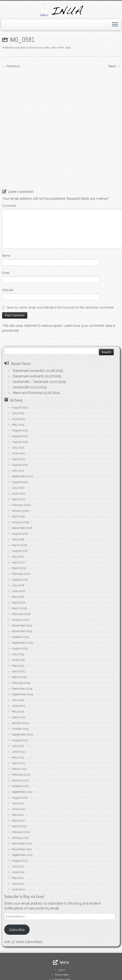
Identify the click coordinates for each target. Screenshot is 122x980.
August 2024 (20, 401)
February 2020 (21, 475)
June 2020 (19, 464)
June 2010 (19, 860)
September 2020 (23, 447)
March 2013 (19, 739)
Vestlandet (21, 358)
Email (6, 243)
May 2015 (18, 636)
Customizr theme (91, 975)
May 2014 (18, 682)
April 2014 (18, 688)
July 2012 (18, 774)
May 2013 (18, 728)
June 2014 (18, 676)
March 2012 (19, 797)
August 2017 (20, 521)
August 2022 (20, 412)
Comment (10, 176)
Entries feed (62, 945)
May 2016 (18, 567)
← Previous (11, 66)
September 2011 (22, 825)
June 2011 (18, 843)
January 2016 (21, 590)
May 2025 (18, 395)
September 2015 (22, 613)
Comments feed (62, 950)
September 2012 (22, 762)
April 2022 (18, 430)
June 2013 (18, 722)
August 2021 (20, 435)
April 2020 (19, 470)
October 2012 (20, 757)
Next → (114, 66)
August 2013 (20, 711)
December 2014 (22, 659)
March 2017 (19, 539)
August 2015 (20, 619)
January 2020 (21, 481)
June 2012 (18, 780)
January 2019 (20, 493)
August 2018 (20, 504)
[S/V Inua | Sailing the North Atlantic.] (61, 9)
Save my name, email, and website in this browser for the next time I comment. (60, 278)
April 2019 (18, 487)
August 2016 (20, 550)
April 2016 (19, 573)
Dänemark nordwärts (29, 341)
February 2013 (21, 745)
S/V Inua (35, 975)
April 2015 (18, 642)
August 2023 (20, 407)
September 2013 (22, 705)
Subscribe (17, 900)
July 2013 (18, 716)
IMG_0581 (64, 48)
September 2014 (22, 665)
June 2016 (19, 562)
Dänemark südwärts (28, 347)
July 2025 (18, 384)
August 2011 (20, 831)
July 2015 (18, 625)
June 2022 (18, 424)
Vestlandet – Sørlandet (30, 352)
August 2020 (20, 452)
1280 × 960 (49, 48)
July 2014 (18, 671)
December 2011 (22, 814)
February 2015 (21, 653)
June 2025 (18, 389)
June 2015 (18, 630)
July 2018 (18, 510)
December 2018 (22, 498)
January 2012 (20, 808)
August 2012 (20, 768)
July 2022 (18, 418)
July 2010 (18, 854)
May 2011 (18, 848)
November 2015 (22, 602)
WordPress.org (62, 955)
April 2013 (18, 734)
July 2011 (18, 837)
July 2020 (18, 458)
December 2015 (22, 596)
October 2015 (20, 607)
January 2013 (20, 751)
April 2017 (18, 533)
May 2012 (18, 785)
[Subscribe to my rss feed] (7, 969)
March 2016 (19, 579)
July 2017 (18, 527)
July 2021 (18, 441)
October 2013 (20, 699)
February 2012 (21, 802)
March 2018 (19, 516)
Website (8, 260)
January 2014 (20, 693)
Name (6, 226)
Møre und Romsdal (28, 363)
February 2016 (21, 584)
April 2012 (18, 791)
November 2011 (22, 820)
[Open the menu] (115, 25)
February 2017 (21, 544)
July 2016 (18, 556)
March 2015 (19, 648)
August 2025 (20, 378)
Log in (62, 940)
